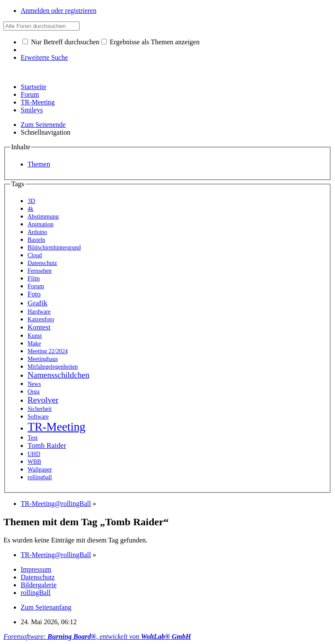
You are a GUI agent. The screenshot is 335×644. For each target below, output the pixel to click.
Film (34, 278)
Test (33, 438)
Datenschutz (42, 263)
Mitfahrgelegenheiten (53, 367)
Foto (34, 294)
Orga (34, 391)
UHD (34, 454)
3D (31, 201)
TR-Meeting (38, 102)
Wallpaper (40, 470)
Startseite (34, 87)
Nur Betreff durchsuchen (61, 42)
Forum (30, 94)
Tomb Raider (47, 445)
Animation (40, 224)
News (34, 384)
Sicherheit (40, 409)
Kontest (39, 327)
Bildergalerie (39, 585)
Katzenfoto (41, 319)
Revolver (43, 400)
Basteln (36, 240)
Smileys (32, 110)
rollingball (40, 477)
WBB (34, 462)
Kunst (35, 336)
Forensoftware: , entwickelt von (97, 636)
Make (34, 344)
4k (31, 209)
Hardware (39, 312)
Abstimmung (43, 217)
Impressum (36, 569)
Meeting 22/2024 (48, 351)
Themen (39, 164)
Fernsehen (40, 271)
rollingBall (36, 593)
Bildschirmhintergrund (54, 248)
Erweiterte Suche (44, 57)
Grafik (37, 303)
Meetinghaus (43, 359)
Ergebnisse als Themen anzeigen (150, 42)
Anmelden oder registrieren (59, 11)
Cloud (35, 255)
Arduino (37, 232)
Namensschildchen (59, 375)
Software (38, 417)
